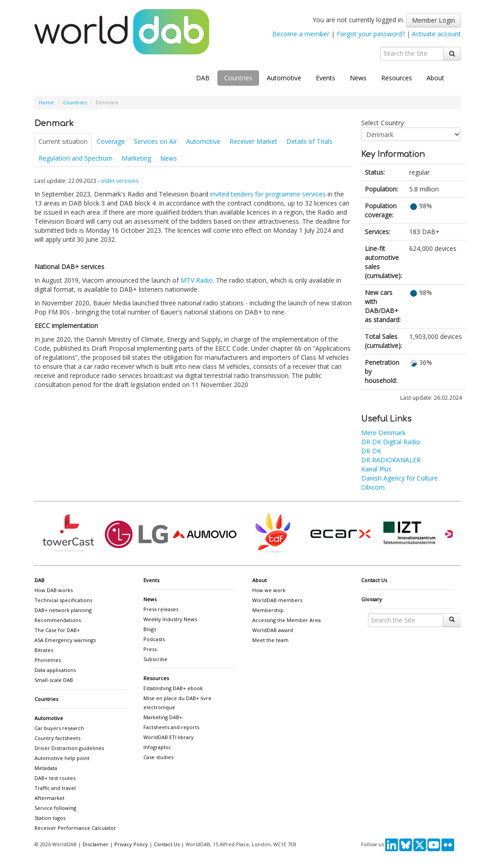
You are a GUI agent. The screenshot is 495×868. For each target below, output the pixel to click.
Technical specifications (63, 600)
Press (150, 649)
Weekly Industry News (170, 619)
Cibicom (373, 487)
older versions (120, 181)
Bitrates (44, 650)
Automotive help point (62, 758)
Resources (397, 78)
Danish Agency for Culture (399, 478)
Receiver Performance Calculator (75, 828)
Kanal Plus (376, 469)
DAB (203, 78)
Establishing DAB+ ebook (173, 688)
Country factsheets (57, 738)
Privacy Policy (131, 844)
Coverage (111, 141)
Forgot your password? (371, 34)
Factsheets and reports (171, 727)
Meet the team (270, 640)
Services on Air (155, 141)
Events (326, 78)
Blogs (150, 629)
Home (47, 102)
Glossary (372, 599)
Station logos (50, 818)
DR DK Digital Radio (391, 442)
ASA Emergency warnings (65, 640)
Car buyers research (59, 728)
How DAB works (54, 590)
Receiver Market (253, 141)
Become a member (301, 34)
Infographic (157, 747)
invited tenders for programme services (268, 194)
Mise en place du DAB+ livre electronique (177, 703)
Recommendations (58, 620)
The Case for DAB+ (57, 630)
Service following (55, 808)
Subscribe (155, 659)
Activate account (436, 34)
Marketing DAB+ (163, 717)
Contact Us (374, 580)
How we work (269, 590)
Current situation (63, 141)
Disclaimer (96, 844)
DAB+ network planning (63, 610)
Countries (238, 78)
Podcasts (154, 639)
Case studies (158, 757)
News (358, 78)
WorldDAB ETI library (169, 737)
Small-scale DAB (54, 680)
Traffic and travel (55, 788)
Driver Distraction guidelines (69, 748)
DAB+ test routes (55, 778)
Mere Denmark (383, 433)
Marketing (136, 158)
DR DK (371, 451)
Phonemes (48, 660)
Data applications (55, 670)
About (435, 78)
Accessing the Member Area (287, 620)
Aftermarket (49, 798)
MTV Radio (197, 280)
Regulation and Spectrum (76, 158)
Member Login (434, 20)
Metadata (46, 768)
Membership (268, 610)
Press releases (161, 609)
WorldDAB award (273, 630)
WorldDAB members (277, 600)
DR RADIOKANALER (391, 460)
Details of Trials (309, 141)
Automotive (284, 78)
